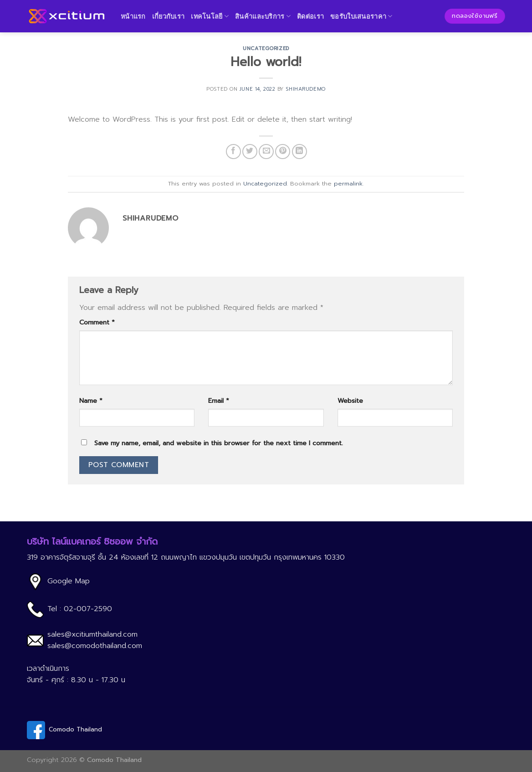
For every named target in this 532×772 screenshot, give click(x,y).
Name (91, 401)
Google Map (69, 581)
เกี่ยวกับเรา (169, 16)
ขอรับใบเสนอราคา (361, 16)
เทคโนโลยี (210, 16)
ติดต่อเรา (310, 16)
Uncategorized (266, 49)
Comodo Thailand (75, 729)
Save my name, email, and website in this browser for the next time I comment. (219, 443)
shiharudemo (305, 89)
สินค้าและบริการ (263, 16)
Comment (97, 322)
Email (219, 401)
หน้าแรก (133, 16)
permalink (348, 183)
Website (350, 401)
